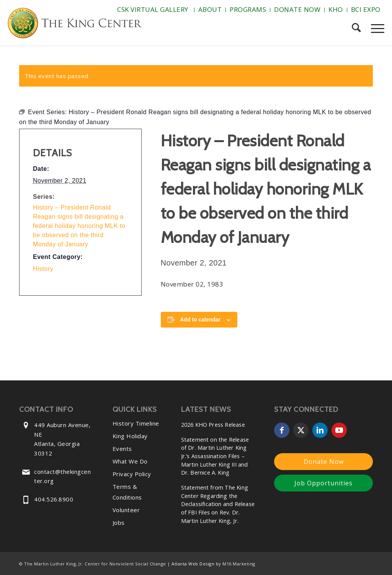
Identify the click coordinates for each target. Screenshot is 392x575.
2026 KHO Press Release (213, 425)
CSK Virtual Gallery (153, 9)
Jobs (119, 523)
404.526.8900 (54, 499)
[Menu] (375, 28)
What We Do (130, 461)
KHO (336, 9)
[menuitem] (154, 10)
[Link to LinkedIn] (320, 430)
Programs (248, 9)
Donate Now (297, 9)
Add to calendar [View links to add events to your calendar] (200, 319)
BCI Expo (366, 9)
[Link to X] (301, 430)
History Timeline (136, 423)
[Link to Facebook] (282, 430)
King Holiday (130, 436)
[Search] (356, 28)
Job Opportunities (323, 483)
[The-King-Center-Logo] (75, 25)
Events (122, 449)
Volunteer (126, 510)
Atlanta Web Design (193, 564)
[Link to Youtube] (339, 430)
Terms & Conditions (127, 492)
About (210, 9)
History (43, 269)
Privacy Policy (132, 474)
